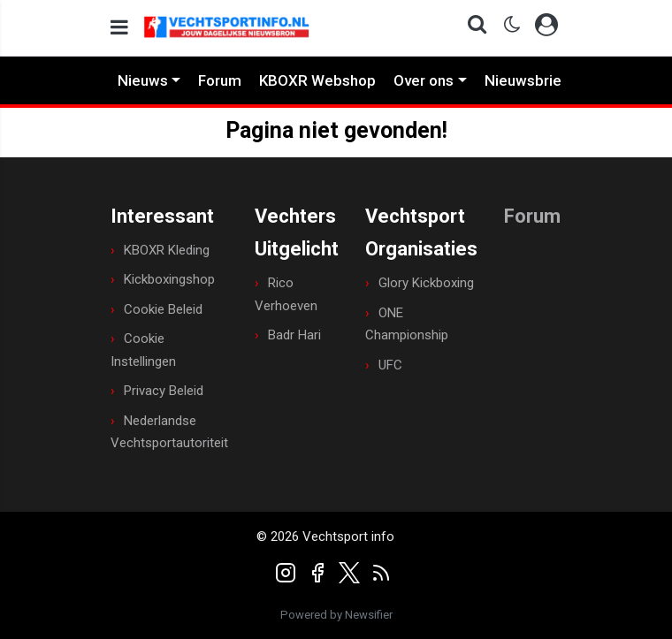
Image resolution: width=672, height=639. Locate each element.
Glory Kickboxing (426, 283)
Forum (220, 80)
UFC (390, 365)
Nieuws (143, 80)
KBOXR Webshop (317, 80)
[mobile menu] (119, 28)
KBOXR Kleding (167, 250)
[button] (472, 28)
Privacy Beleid (164, 391)
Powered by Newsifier (336, 615)
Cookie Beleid (163, 309)
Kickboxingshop (169, 279)
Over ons (424, 80)
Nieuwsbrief (526, 80)
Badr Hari (294, 335)
